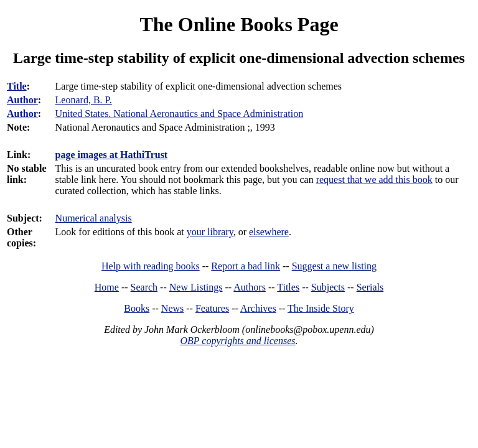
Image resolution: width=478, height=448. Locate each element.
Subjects (328, 287)
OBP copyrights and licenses (237, 341)
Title (17, 86)
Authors (250, 287)
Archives (258, 308)
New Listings (196, 287)
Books (137, 308)
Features (212, 308)
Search (144, 287)
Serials (370, 287)
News (172, 308)
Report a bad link (246, 266)
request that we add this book (374, 180)
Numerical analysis (94, 218)
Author (22, 100)
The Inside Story (321, 308)
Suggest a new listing (334, 266)
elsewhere (269, 232)
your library (210, 232)
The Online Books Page (239, 24)
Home (107, 287)
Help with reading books (151, 266)
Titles (288, 287)
